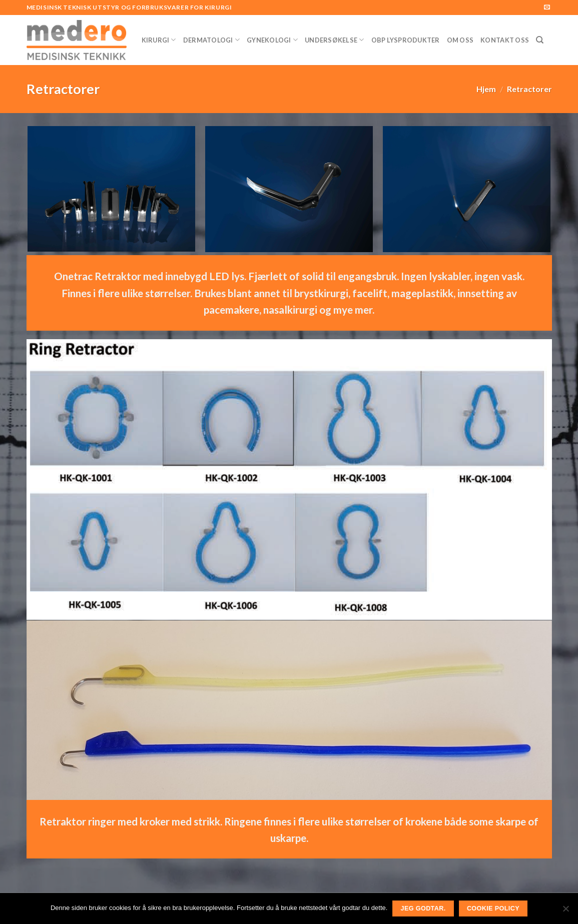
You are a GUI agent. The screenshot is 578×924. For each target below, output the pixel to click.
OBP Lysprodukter (406, 40)
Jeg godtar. (423, 908)
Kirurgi (159, 40)
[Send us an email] (547, 8)
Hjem (486, 89)
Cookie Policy (493, 908)
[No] (565, 911)
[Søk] (540, 40)
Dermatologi (211, 40)
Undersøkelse (335, 40)
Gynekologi (272, 40)
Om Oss (460, 40)
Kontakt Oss (505, 40)
